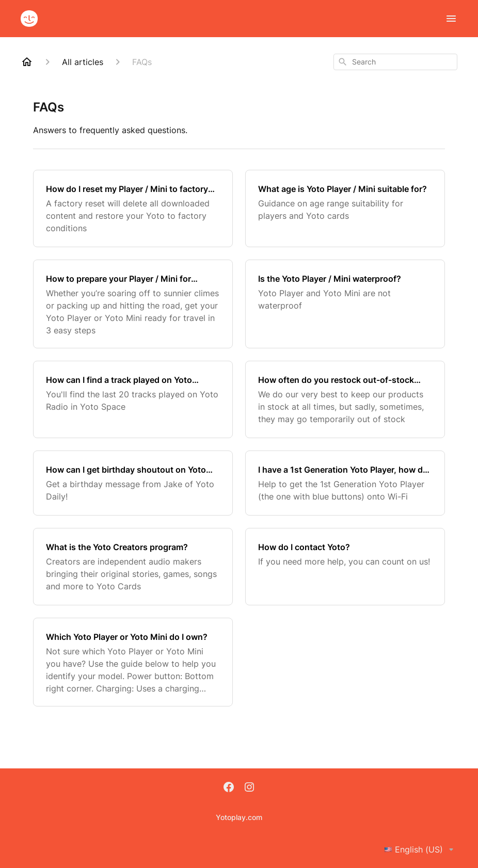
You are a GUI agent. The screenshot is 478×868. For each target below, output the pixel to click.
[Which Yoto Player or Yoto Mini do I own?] (133, 662)
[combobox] (395, 62)
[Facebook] (229, 788)
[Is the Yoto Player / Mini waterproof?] (345, 304)
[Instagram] (249, 788)
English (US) (421, 849)
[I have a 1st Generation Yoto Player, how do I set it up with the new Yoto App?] (345, 483)
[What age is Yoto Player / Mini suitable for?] (345, 208)
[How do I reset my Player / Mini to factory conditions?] (133, 208)
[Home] (27, 62)
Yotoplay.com (239, 817)
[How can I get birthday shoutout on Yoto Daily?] (133, 483)
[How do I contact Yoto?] (345, 567)
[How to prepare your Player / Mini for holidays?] (133, 304)
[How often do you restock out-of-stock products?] (345, 399)
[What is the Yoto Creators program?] (133, 567)
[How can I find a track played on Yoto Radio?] (133, 399)
